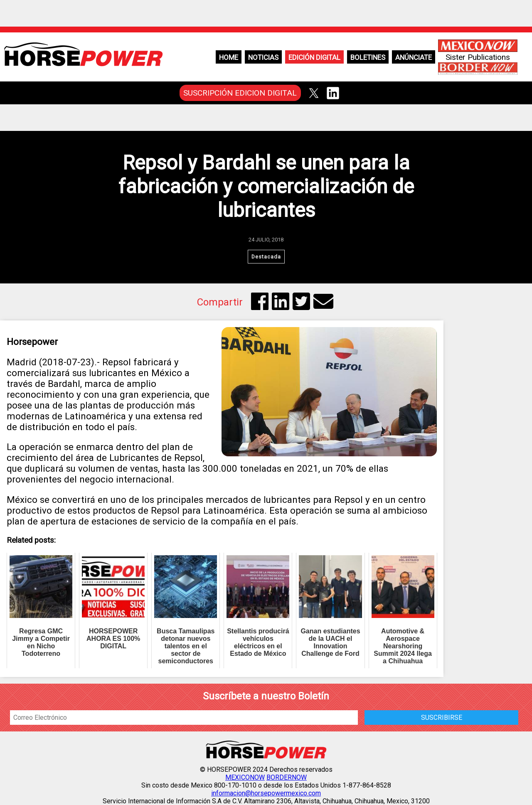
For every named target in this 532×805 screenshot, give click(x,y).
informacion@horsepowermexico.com (266, 793)
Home (229, 57)
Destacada (266, 257)
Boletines (368, 57)
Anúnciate (414, 57)
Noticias (263, 57)
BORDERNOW (287, 777)
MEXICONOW (245, 777)
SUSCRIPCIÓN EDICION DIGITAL (240, 93)
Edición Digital (314, 57)
